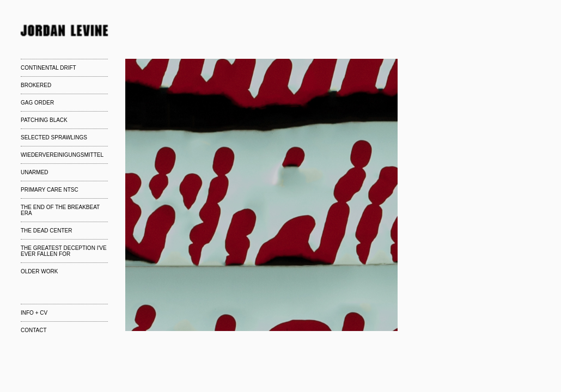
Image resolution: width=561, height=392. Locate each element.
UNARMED (35, 172)
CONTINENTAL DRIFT (48, 68)
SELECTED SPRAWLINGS (54, 137)
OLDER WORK (39, 271)
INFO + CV (34, 313)
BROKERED (36, 85)
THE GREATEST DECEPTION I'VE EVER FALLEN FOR (64, 251)
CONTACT (34, 330)
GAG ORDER (37, 103)
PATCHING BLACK (44, 120)
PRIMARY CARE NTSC (50, 190)
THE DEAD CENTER (46, 231)
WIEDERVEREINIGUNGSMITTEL (62, 155)
